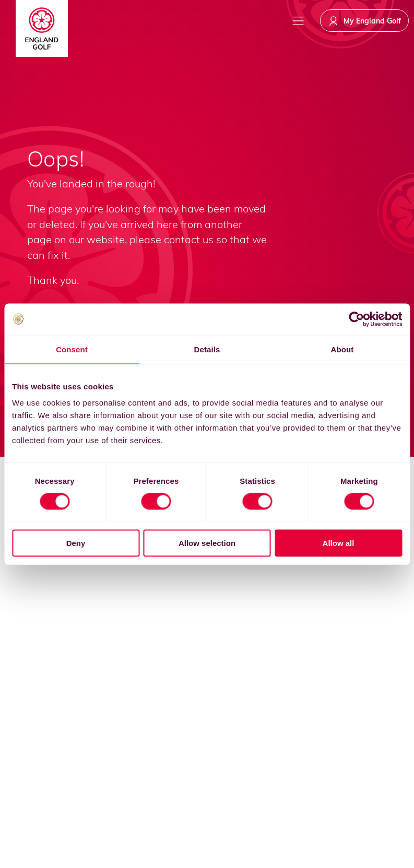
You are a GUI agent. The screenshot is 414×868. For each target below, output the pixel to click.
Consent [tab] (72, 349)
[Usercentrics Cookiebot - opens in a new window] (356, 319)
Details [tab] (207, 349)
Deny (76, 543)
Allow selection (207, 543)
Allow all (339, 543)
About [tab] (342, 349)
